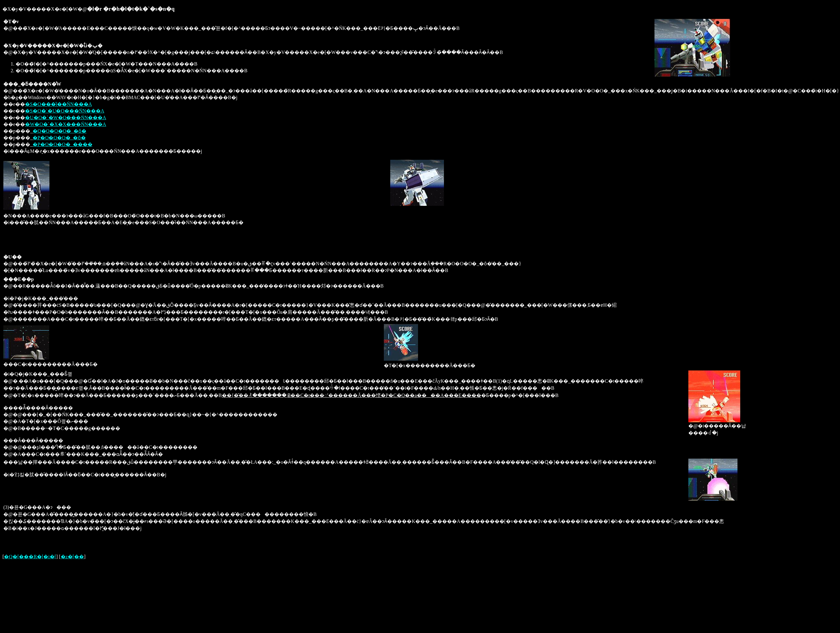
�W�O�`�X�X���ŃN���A (66, 124)
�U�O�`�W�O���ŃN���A (66, 118)
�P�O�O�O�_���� (63, 144)
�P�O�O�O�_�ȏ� (59, 138)
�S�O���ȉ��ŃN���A (58, 104)
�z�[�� (72, 557)
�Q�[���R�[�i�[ (30, 557)
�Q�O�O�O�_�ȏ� (59, 131)
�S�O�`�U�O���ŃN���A (65, 111)
